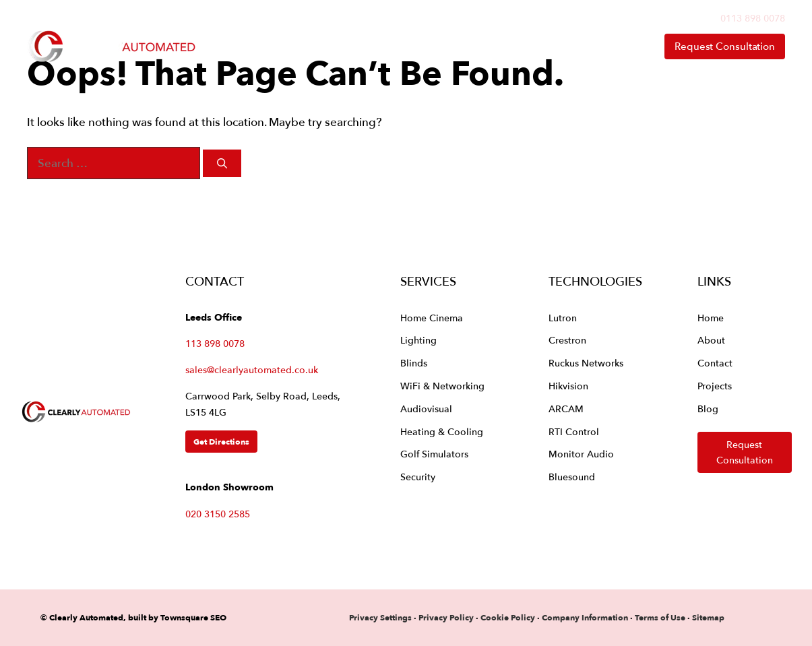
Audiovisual (426, 409)
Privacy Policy (447, 617)
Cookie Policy (508, 617)
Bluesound (572, 477)
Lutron (563, 318)
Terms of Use (660, 617)
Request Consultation (725, 46)
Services (317, 46)
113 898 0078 (215, 343)
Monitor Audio (581, 454)
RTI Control (574, 431)
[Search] (222, 163)
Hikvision (568, 386)
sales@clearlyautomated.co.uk (252, 369)
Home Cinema (432, 318)
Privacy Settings (380, 617)
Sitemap (708, 617)
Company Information (585, 617)
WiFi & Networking (442, 386)
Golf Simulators (434, 454)
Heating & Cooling (442, 431)
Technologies (430, 46)
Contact (611, 46)
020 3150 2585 (218, 514)
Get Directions (221, 442)
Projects (715, 386)
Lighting (418, 340)
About (536, 46)
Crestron (567, 340)
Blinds (414, 363)
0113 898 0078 (753, 18)
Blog (708, 409)
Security (418, 477)
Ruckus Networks (586, 363)
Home (231, 46)
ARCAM (566, 409)
